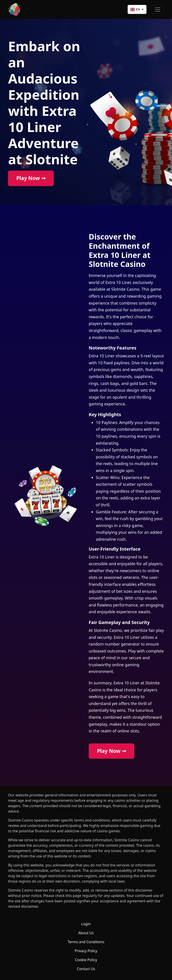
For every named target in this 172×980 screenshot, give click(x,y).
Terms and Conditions (86, 942)
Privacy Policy (86, 951)
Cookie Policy (86, 960)
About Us (86, 933)
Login (86, 924)
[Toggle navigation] (158, 9)
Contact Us (86, 969)
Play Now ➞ (31, 178)
